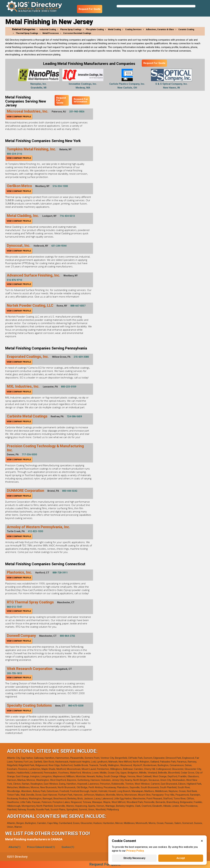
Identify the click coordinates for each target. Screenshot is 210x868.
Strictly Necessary (134, 858)
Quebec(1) (68, 847)
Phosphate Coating (95, 29)
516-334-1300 (60, 186)
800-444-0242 (70, 491)
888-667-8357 (78, 306)
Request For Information (81, 100)
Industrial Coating (48, 29)
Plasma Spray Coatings (71, 29)
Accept (181, 858)
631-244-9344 (59, 246)
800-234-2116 (14, 154)
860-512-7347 (14, 607)
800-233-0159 (69, 387)
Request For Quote (90, 9)
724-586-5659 (74, 416)
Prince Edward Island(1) (41, 847)
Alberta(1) (15, 847)
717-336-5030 (29, 454)
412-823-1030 (35, 531)
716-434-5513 (67, 216)
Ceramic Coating (186, 29)
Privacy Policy (135, 851)
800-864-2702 (67, 636)
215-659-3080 (81, 357)
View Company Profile (19, 117)
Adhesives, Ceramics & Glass (160, 29)
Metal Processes (51, 33)
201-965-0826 (77, 112)
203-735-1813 (14, 673)
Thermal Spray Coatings (27, 33)
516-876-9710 (14, 280)
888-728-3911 (60, 573)
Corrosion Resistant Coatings (77, 33)
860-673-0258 (76, 706)
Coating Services (133, 29)
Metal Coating (114, 29)
